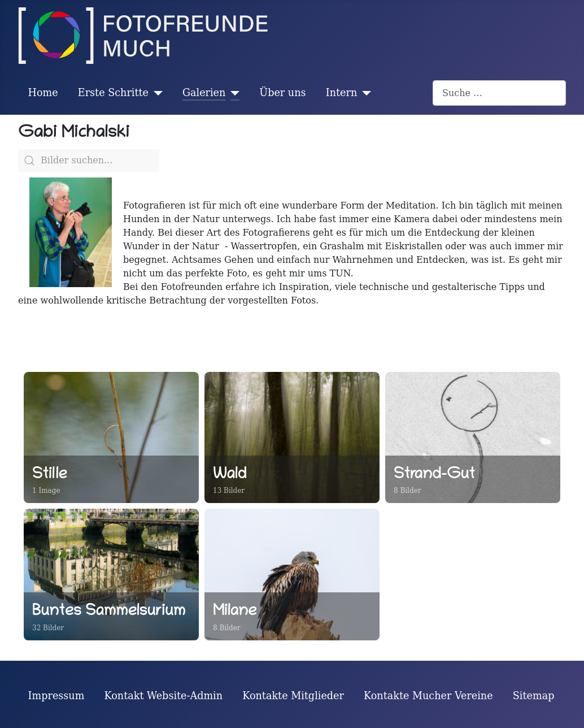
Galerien (204, 93)
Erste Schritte (113, 93)
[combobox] (499, 93)
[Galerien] (232, 93)
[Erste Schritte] (156, 93)
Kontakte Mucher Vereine (428, 696)
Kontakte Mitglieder (293, 696)
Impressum (56, 696)
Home (43, 93)
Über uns (282, 93)
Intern (342, 93)
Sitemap (534, 696)
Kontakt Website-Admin (164, 696)
